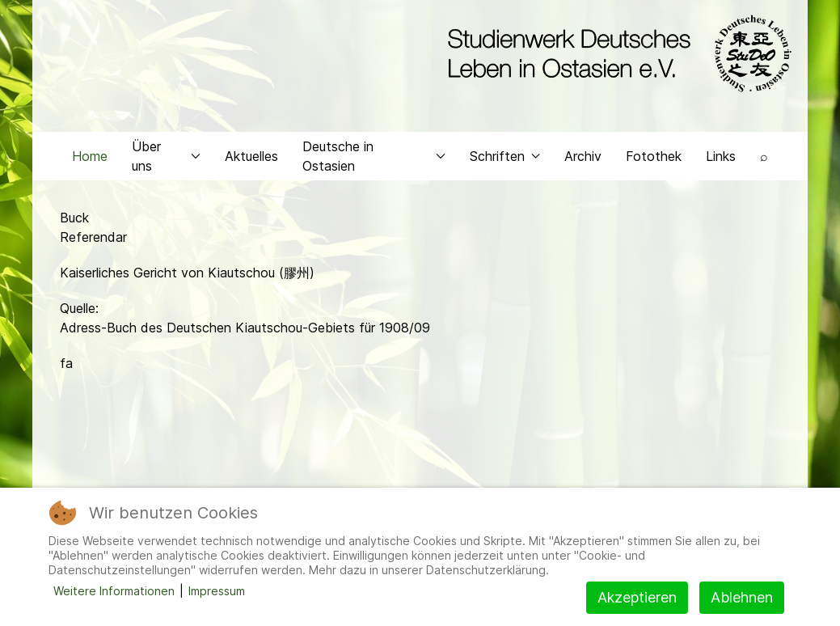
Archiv (583, 167)
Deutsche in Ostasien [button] (374, 167)
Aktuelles (251, 167)
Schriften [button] (505, 167)
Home (90, 167)
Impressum (217, 591)
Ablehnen (742, 597)
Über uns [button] (166, 167)
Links (721, 167)
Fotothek (654, 167)
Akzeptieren (637, 597)
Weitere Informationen (114, 591)
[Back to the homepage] (616, 55)
